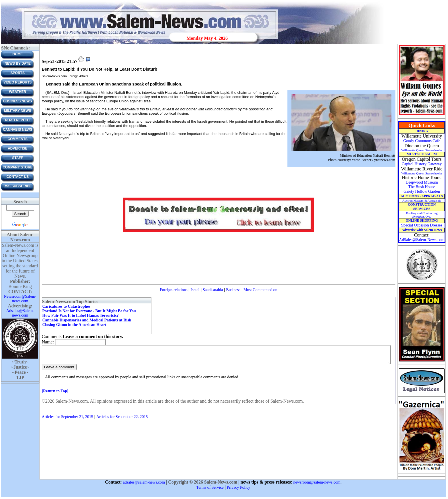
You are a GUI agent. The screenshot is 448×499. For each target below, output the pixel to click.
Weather (18, 92)
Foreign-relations (173, 290)
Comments (18, 139)
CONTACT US (18, 177)
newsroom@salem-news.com (317, 482)
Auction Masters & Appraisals (422, 200)
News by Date (18, 63)
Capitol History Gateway (422, 164)
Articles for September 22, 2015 (122, 420)
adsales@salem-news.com (144, 482)
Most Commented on (260, 290)
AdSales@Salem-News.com (422, 240)
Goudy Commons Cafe (422, 141)
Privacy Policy (239, 487)
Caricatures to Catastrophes (66, 306)
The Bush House (422, 187)
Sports (18, 73)
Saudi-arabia (213, 290)
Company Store (18, 167)
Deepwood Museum (422, 182)
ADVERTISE (18, 148)
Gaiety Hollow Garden (422, 191)
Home (18, 54)
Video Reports (18, 82)
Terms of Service (210, 487)
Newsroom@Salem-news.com (20, 299)
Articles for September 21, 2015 (67, 420)
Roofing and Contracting (422, 215)
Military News (17, 111)
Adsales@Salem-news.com (20, 313)
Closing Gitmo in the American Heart (74, 325)
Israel (195, 290)
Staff (18, 158)
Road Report (18, 120)
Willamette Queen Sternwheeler (422, 150)
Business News (18, 101)
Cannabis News (18, 130)
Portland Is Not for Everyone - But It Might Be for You (89, 311)
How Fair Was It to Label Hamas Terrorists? (80, 316)
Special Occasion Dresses (422, 225)
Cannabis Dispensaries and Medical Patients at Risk (87, 320)
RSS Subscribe (18, 186)
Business (233, 290)
